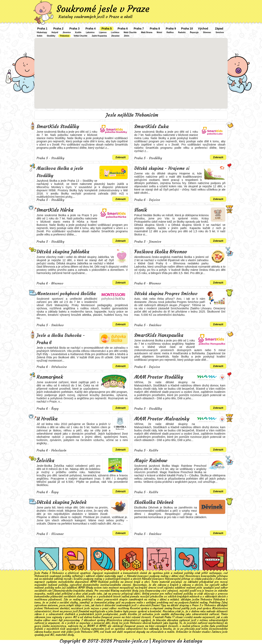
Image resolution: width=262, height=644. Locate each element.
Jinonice (67, 32)
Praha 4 (91, 29)
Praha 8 (155, 29)
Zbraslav (115, 36)
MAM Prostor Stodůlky (159, 377)
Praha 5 (107, 29)
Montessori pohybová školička (66, 294)
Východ (203, 29)
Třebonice (64, 36)
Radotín (182, 32)
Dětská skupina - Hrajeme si (162, 168)
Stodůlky (51, 36)
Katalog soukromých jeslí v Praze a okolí (95, 17)
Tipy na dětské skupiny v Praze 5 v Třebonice (188, 605)
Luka (219, 579)
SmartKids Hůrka (55, 210)
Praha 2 (58, 29)
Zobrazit (120, 157)
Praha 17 (169, 617)
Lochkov (115, 32)
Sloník (141, 210)
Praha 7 (139, 29)
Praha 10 (187, 29)
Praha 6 (123, 29)
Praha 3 (74, 29)
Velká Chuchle (81, 36)
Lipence (103, 32)
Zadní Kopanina (99, 36)
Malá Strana (147, 32)
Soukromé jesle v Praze (103, 9)
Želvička (45, 461)
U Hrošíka (47, 419)
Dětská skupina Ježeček (62, 502)
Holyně (55, 32)
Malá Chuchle (130, 32)
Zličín (127, 36)
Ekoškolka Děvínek (154, 502)
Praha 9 (171, 29)
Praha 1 (42, 29)
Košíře (78, 32)
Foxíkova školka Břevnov (161, 252)
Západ (219, 29)
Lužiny (86, 629)
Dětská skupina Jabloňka (63, 252)
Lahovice (90, 32)
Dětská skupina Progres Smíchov (166, 294)
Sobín (40, 36)
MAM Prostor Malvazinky (162, 419)
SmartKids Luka (151, 126)
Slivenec (207, 32)
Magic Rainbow (151, 461)
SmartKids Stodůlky (58, 126)
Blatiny (115, 591)
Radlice (170, 32)
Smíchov (220, 32)
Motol (159, 32)
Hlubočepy (42, 32)
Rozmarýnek (50, 377)
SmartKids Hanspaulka (159, 335)
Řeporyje (194, 32)
